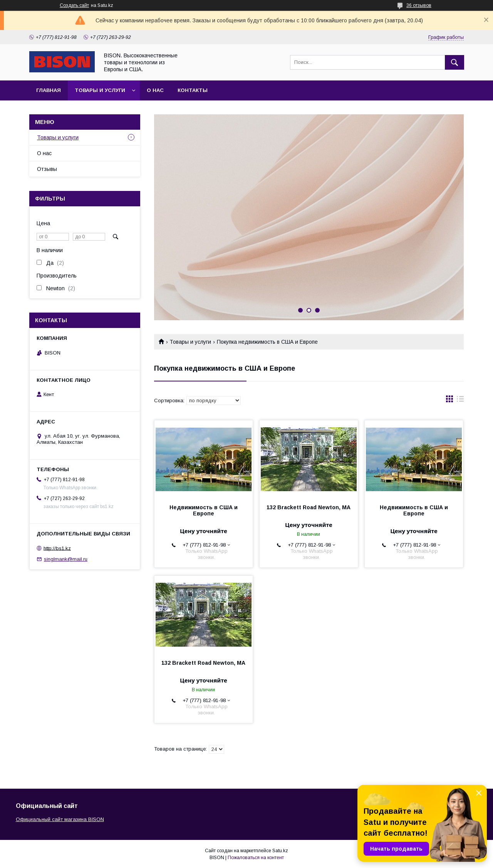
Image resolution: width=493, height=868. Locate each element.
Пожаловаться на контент (256, 858)
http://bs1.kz (57, 548)
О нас (155, 90)
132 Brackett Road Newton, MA (309, 507)
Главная (49, 90)
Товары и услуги (100, 90)
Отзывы (47, 169)
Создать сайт (74, 5)
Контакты (193, 90)
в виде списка (460, 401)
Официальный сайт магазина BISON (60, 819)
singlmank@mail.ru (66, 559)
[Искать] (454, 62)
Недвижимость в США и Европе (204, 510)
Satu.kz (280, 851)
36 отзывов (419, 5)
